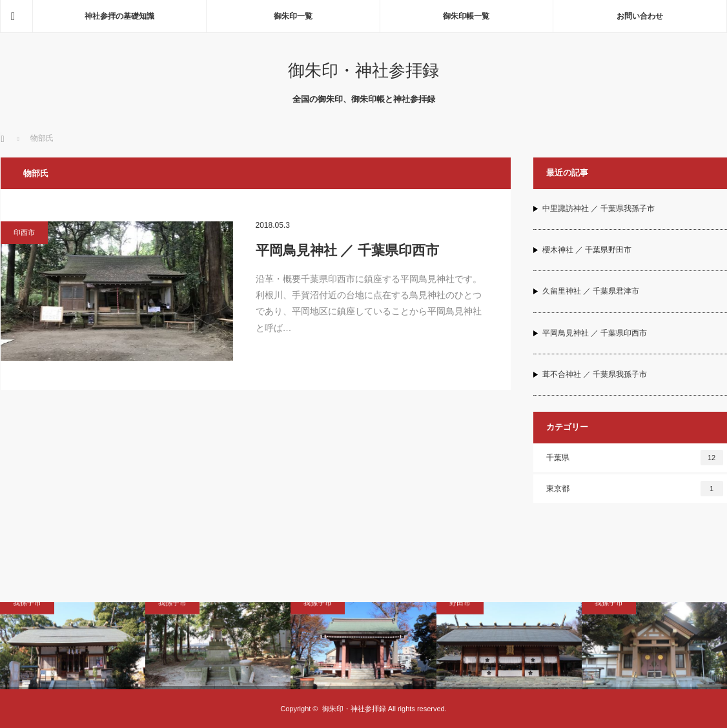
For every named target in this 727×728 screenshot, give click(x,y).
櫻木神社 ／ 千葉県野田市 (587, 250)
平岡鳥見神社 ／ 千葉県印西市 (348, 250)
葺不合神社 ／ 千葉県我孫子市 (595, 374)
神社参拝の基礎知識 (119, 16)
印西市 (24, 232)
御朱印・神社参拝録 (363, 70)
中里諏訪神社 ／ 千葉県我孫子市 (599, 208)
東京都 (635, 489)
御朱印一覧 (293, 16)
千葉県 (635, 458)
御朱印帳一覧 (466, 16)
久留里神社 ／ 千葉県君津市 (591, 291)
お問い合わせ (640, 16)
